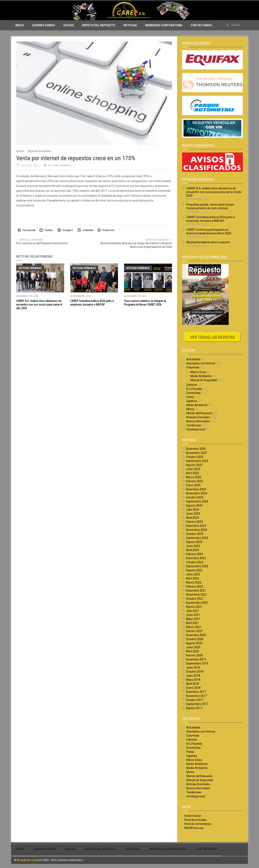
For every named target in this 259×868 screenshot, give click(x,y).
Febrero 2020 (194, 655)
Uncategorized (196, 429)
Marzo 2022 (194, 582)
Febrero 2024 (194, 522)
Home (20, 151)
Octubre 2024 (195, 497)
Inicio (20, 25)
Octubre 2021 (195, 599)
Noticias (130, 25)
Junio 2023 (193, 546)
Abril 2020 (192, 651)
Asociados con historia (201, 363)
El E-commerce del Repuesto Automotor (42, 243)
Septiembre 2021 (197, 603)
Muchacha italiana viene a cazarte (208, 242)
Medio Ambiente (201, 376)
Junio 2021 (193, 615)
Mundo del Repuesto (200, 413)
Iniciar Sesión (193, 816)
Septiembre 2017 (197, 704)
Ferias (190, 397)
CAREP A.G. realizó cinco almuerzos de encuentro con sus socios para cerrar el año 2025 (39, 305)
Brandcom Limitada (30, 860)
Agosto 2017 (194, 708)
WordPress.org (194, 828)
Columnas (193, 367)
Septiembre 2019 (197, 663)
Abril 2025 (192, 473)
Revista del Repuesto (99, 25)
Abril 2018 (192, 684)
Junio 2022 (193, 574)
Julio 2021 (193, 611)
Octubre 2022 (195, 562)
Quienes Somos (44, 25)
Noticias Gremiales (40, 151)
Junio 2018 (193, 676)
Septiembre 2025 (197, 461)
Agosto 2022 (194, 570)
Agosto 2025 (194, 465)
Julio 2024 (193, 510)
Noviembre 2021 (196, 595)
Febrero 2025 (194, 481)
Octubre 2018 (195, 672)
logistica (192, 401)
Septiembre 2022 (197, 566)
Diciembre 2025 (196, 449)
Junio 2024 (193, 514)
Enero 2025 (193, 485)
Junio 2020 (193, 647)
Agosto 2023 (194, 542)
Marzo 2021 (194, 627)
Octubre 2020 (195, 639)
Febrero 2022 (194, 586)
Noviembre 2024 (196, 493)
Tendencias (194, 425)
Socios (69, 25)
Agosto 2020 (194, 643)
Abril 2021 (192, 623)
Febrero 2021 (194, 631)
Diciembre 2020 (196, 635)
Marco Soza (198, 372)
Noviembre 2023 (196, 530)
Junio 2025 (193, 469)
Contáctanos (201, 25)
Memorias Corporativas (164, 25)
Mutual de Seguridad (204, 380)
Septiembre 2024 (197, 501)
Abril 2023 (192, 550)
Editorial (192, 385)
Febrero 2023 (194, 554)
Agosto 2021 (194, 607)
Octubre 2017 (195, 700)
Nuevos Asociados (198, 421)
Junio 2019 (193, 668)
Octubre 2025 (195, 457)
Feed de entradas (195, 820)
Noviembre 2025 (196, 453)
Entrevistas (194, 393)
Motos (190, 409)
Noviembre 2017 (196, 696)
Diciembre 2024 (196, 489)
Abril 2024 (192, 518)
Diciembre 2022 (196, 558)
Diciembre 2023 (196, 526)
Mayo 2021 (193, 619)
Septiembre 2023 (197, 538)
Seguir (233, 25)
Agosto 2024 (194, 505)
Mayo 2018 (193, 680)
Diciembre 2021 (196, 591)
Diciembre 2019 (196, 659)
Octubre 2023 (195, 534)
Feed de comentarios (198, 824)
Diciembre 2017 (196, 692)
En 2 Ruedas (194, 389)
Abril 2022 (192, 578)
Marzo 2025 (194, 477)
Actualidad (193, 359)
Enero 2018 (193, 688)
